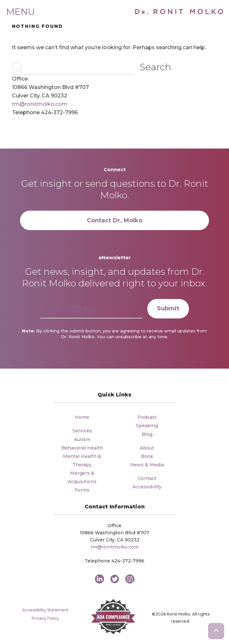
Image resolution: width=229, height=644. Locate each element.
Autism (82, 439)
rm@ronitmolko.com (40, 104)
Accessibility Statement (45, 610)
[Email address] (91, 309)
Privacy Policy (45, 618)
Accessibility (147, 487)
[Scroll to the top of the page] (216, 631)
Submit (168, 308)
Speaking (147, 426)
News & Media (147, 465)
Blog (147, 434)
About (147, 448)
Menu (21, 12)
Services (82, 431)
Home (82, 417)
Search (156, 67)
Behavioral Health (82, 448)
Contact (147, 478)
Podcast (147, 417)
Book (147, 456)
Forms (82, 490)
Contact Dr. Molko (115, 220)
